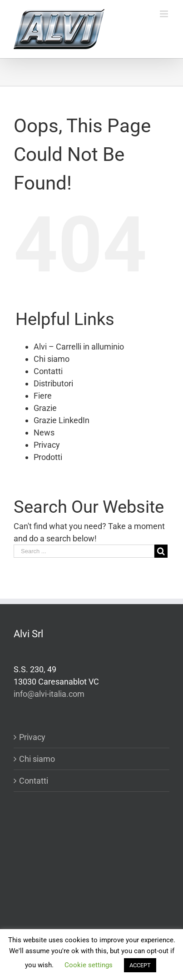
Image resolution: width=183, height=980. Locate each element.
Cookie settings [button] (89, 965)
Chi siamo (52, 359)
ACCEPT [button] (140, 965)
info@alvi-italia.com (49, 694)
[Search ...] (84, 551)
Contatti (48, 371)
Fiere (43, 396)
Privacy (47, 445)
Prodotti (48, 457)
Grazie (45, 408)
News (44, 432)
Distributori (53, 383)
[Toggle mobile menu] (165, 14)
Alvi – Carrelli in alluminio (79, 347)
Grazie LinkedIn (62, 420)
